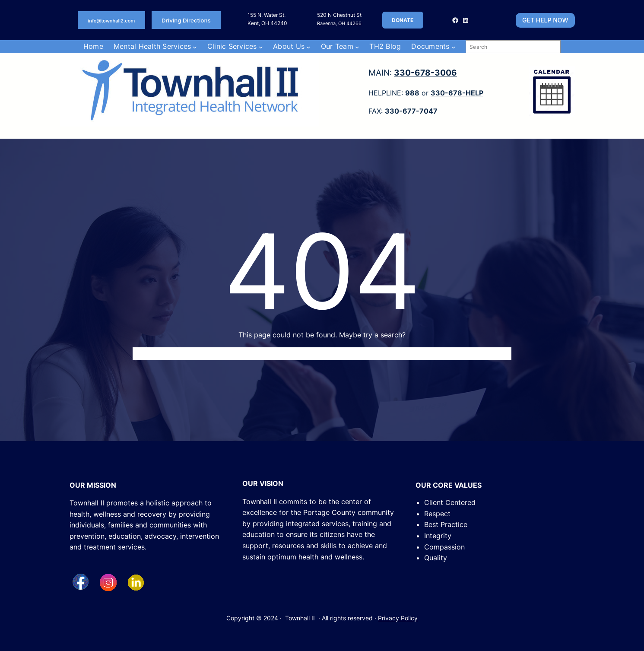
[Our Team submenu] (357, 47)
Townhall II (300, 618)
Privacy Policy (398, 618)
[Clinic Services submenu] (261, 47)
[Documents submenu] (454, 47)
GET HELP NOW (545, 20)
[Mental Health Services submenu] (195, 47)
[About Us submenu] (308, 47)
